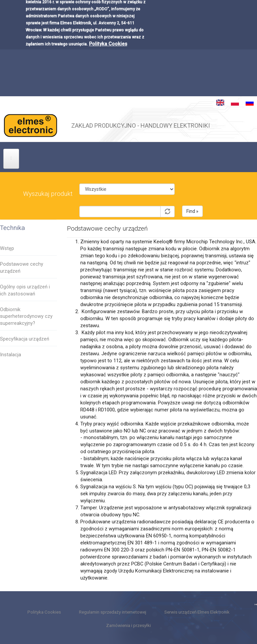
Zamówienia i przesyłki (128, 625)
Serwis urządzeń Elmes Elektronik (197, 612)
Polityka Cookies (108, 34)
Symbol (127, 201)
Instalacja (11, 355)
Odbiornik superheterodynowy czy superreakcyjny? (26, 316)
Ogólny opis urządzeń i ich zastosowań (25, 290)
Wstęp (7, 248)
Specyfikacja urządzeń (25, 339)
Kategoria (127, 178)
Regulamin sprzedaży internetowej (113, 612)
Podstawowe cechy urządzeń (22, 268)
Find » (192, 211)
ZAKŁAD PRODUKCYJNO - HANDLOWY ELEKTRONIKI (141, 125)
